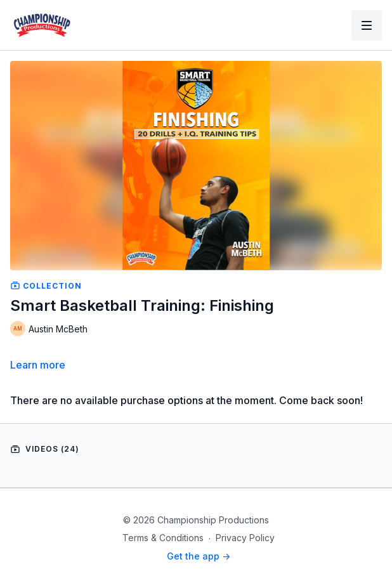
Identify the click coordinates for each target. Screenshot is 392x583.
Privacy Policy (245, 538)
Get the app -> (199, 556)
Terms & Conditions (163, 538)
